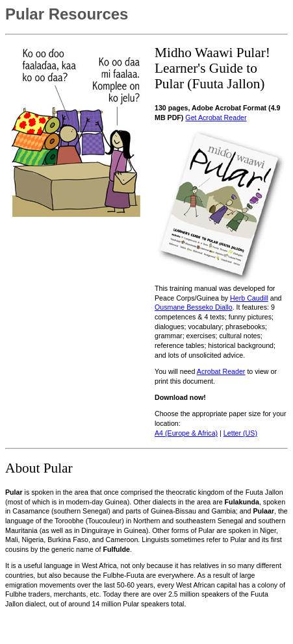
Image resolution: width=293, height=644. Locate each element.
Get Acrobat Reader (216, 118)
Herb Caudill (249, 298)
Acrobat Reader (221, 371)
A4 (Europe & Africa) (186, 433)
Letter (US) (240, 433)
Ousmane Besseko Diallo (194, 307)
